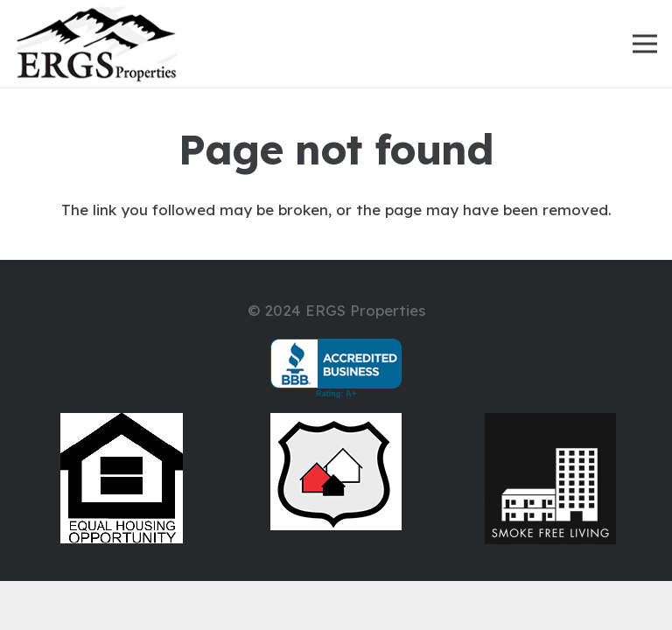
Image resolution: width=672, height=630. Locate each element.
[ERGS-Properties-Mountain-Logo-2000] (96, 44)
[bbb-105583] (336, 368)
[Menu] (644, 44)
